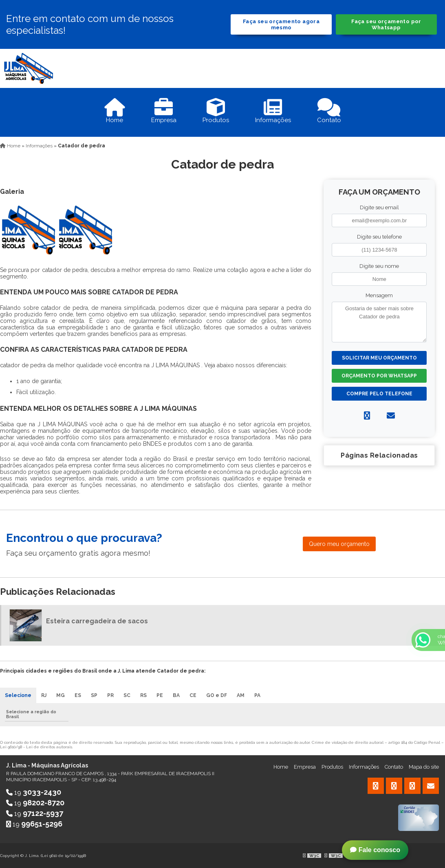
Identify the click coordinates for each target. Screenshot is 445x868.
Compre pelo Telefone (379, 394)
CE (193, 695)
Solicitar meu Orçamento (379, 358)
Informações (364, 767)
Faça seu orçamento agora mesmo (281, 24)
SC (127, 695)
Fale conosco (375, 850)
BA (176, 695)
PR (110, 695)
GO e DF (217, 695)
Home (281, 767)
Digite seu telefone (379, 237)
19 (34, 792)
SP (94, 695)
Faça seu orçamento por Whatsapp (386, 24)
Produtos (332, 767)
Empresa (305, 767)
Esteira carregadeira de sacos (97, 621)
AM (241, 695)
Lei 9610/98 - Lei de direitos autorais (36, 747)
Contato (394, 767)
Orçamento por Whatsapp (379, 376)
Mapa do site (424, 767)
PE (160, 695)
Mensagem (379, 295)
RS (143, 695)
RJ (44, 695)
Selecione (18, 695)
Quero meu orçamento (339, 544)
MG (61, 695)
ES (78, 695)
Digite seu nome (379, 266)
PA (257, 695)
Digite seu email (379, 207)
